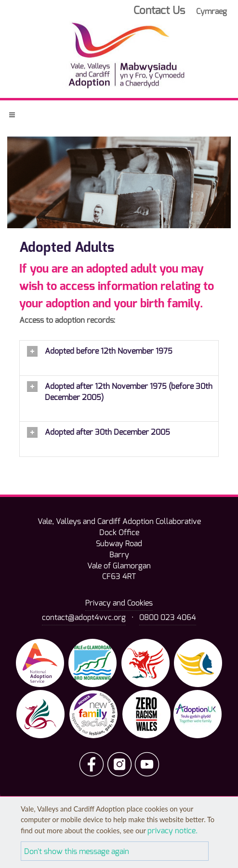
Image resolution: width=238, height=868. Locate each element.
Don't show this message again (77, 851)
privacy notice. (172, 831)
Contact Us (159, 10)
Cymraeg (212, 11)
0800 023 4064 (168, 617)
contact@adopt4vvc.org (84, 617)
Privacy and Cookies (119, 603)
